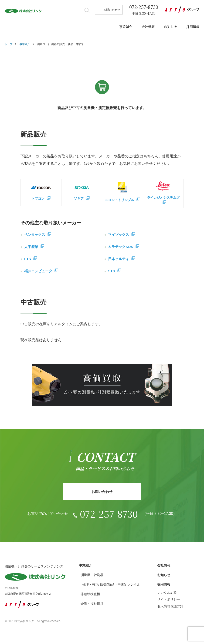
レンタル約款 (167, 594)
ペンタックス (35, 235)
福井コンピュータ (39, 271)
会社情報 (148, 27)
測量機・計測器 (92, 577)
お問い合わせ (112, 10)
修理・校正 (90, 586)
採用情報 (193, 27)
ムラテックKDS (121, 247)
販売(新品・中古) (113, 586)
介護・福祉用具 (92, 605)
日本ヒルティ (119, 259)
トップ (9, 44)
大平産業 (32, 247)
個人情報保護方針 (170, 608)
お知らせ (170, 27)
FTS (28, 259)
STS (112, 271)
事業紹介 (126, 27)
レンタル (134, 586)
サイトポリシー (169, 601)
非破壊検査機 (90, 596)
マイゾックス (119, 235)
